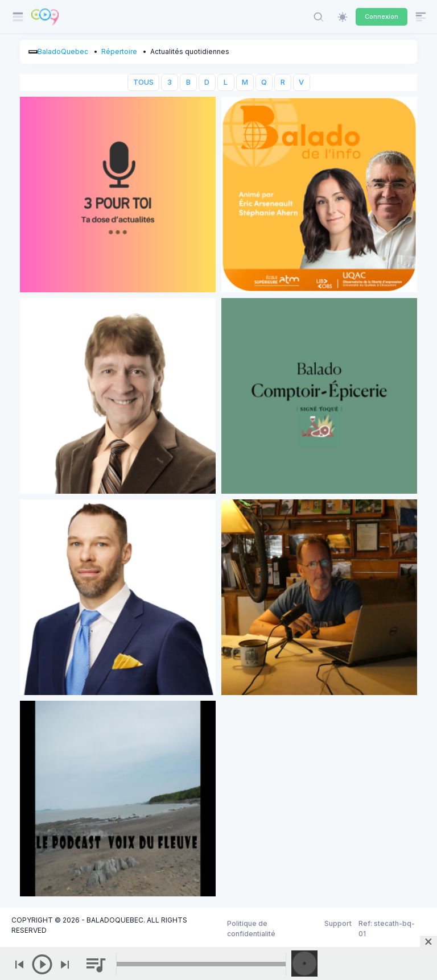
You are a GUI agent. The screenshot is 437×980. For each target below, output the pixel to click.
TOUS (143, 82)
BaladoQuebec (63, 51)
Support (338, 923)
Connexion (382, 16)
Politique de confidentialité (251, 929)
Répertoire (119, 51)
